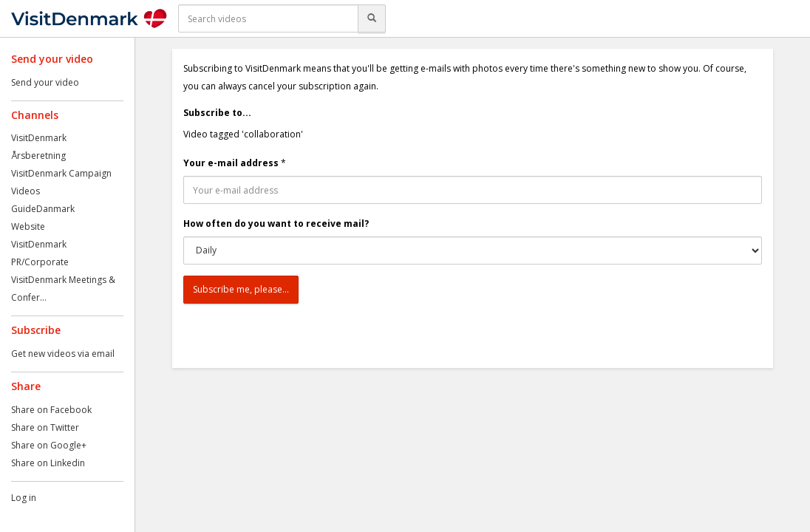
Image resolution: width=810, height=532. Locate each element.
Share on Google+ (49, 445)
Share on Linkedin (48, 463)
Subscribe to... (217, 113)
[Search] (372, 18)
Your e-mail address (231, 163)
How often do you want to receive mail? (276, 224)
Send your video (45, 82)
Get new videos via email (63, 354)
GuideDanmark (43, 209)
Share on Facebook (51, 410)
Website (28, 226)
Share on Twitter (45, 427)
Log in (24, 498)
